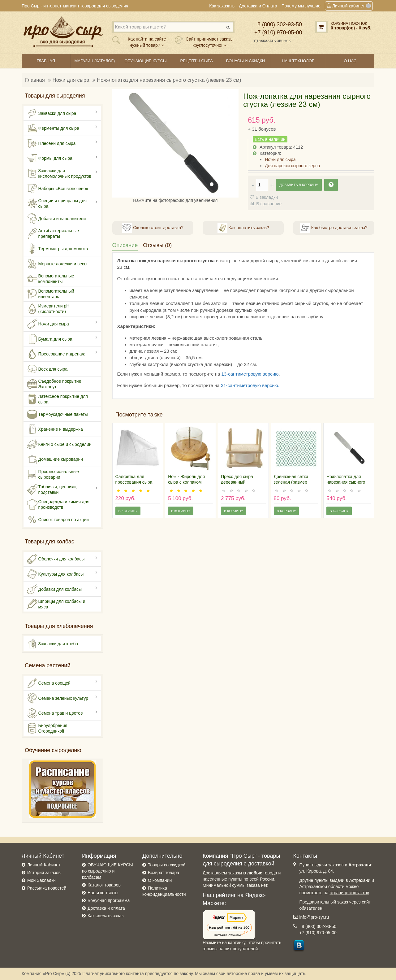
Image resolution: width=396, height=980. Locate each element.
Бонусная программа (109, 900)
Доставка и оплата (106, 908)
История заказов (44, 873)
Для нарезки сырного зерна (292, 166)
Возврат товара (164, 873)
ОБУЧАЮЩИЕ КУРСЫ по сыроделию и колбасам (108, 871)
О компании (160, 880)
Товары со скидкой (167, 865)
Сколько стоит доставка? (153, 228)
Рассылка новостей (47, 888)
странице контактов (350, 893)
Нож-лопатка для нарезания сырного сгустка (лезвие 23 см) (169, 80)
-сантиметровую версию (252, 385)
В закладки (267, 197)
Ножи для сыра (71, 80)
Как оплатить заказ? (243, 228)
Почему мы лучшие (301, 6)
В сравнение (269, 204)
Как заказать (222, 6)
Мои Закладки (41, 880)
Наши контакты (103, 893)
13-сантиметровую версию (250, 374)
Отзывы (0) (157, 245)
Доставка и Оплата (258, 6)
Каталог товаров (104, 885)
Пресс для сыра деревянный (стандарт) (237, 482)
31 (224, 385)
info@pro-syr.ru (314, 917)
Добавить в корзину (299, 185)
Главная (35, 80)
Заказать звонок (273, 41)
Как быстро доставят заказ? (334, 228)
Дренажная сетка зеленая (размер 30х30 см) (291, 482)
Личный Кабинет (44, 865)
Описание (125, 245)
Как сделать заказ (105, 916)
